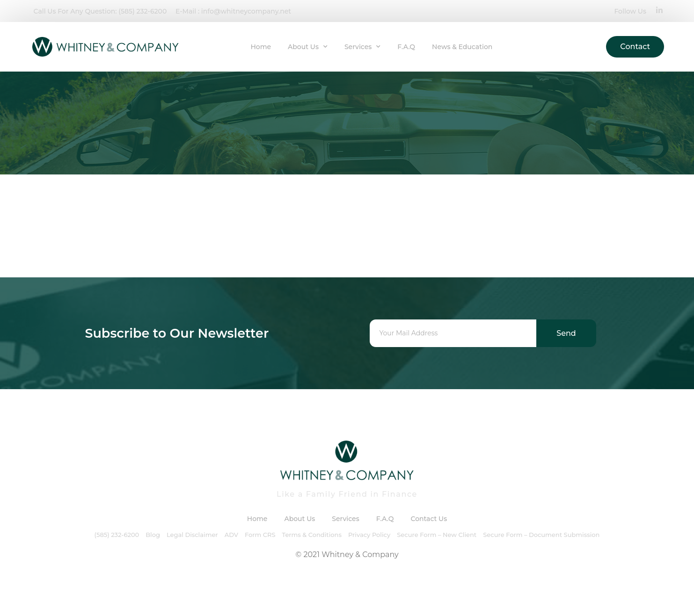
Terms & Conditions (311, 535)
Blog (153, 535)
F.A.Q (406, 47)
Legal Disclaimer (192, 535)
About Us (308, 47)
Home (261, 47)
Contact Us (429, 519)
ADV (231, 535)
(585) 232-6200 (117, 535)
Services (362, 47)
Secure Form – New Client (437, 535)
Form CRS (260, 535)
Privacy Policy (369, 535)
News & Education (462, 47)
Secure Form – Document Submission (541, 535)
